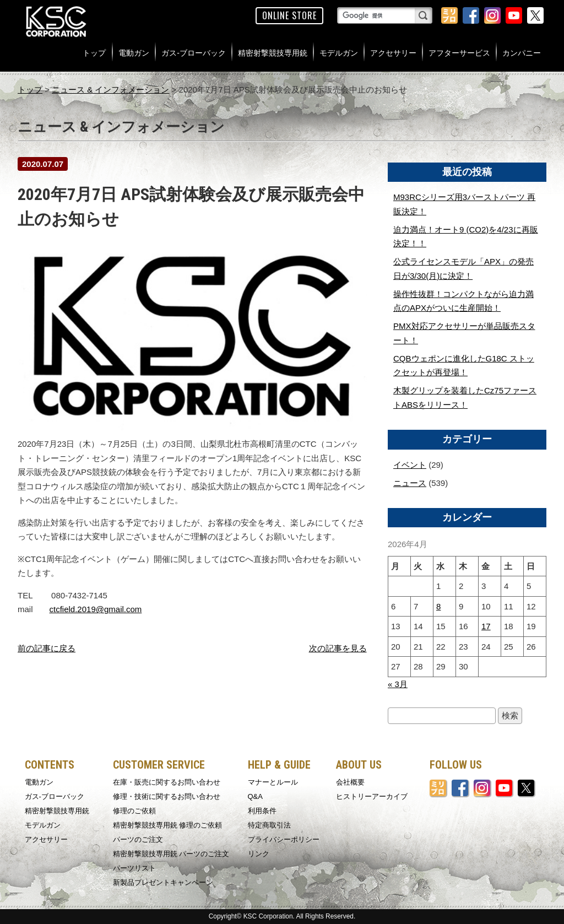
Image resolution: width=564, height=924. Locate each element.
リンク (259, 854)
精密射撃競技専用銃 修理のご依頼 (168, 825)
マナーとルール (273, 782)
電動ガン (134, 53)
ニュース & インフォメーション (110, 90)
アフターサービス (459, 53)
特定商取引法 (269, 825)
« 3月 (398, 684)
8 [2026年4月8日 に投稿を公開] (438, 606)
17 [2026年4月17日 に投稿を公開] (486, 626)
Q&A (255, 796)
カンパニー (522, 53)
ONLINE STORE (289, 15)
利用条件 (262, 811)
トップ (94, 53)
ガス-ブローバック (194, 53)
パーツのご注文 (138, 839)
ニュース (410, 483)
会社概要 (350, 782)
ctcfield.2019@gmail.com (96, 609)
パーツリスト (134, 868)
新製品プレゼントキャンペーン (163, 882)
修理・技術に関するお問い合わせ (167, 796)
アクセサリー (393, 53)
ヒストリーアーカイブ (372, 796)
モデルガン (339, 53)
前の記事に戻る (47, 648)
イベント (410, 465)
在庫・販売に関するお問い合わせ (167, 782)
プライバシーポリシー (284, 839)
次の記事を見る (338, 648)
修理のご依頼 (134, 811)
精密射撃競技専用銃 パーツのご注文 (171, 854)
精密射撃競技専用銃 (273, 53)
